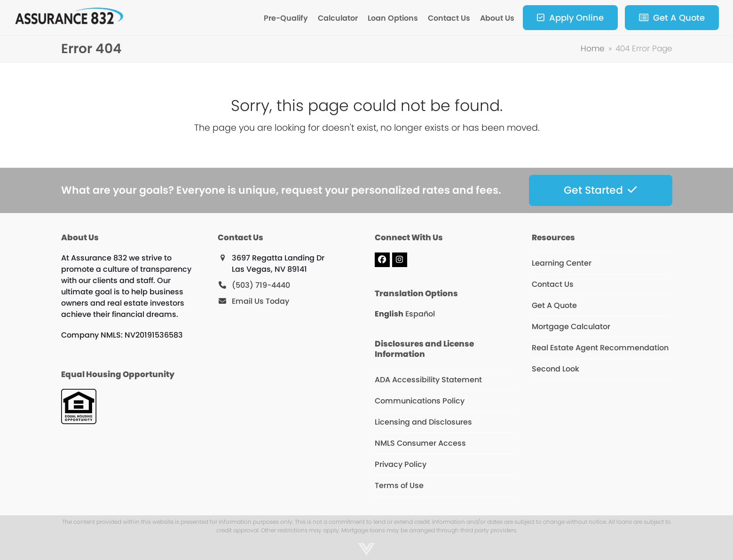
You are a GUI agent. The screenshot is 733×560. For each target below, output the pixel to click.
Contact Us (553, 284)
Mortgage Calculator (571, 327)
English (389, 314)
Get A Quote (554, 305)
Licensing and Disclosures (423, 422)
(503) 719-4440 (261, 285)
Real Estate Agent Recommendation (600, 348)
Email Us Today (260, 301)
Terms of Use (399, 485)
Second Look (556, 369)
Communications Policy (420, 401)
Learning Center (562, 263)
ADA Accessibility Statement (428, 380)
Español (420, 314)
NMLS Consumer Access (420, 443)
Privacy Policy (401, 464)
